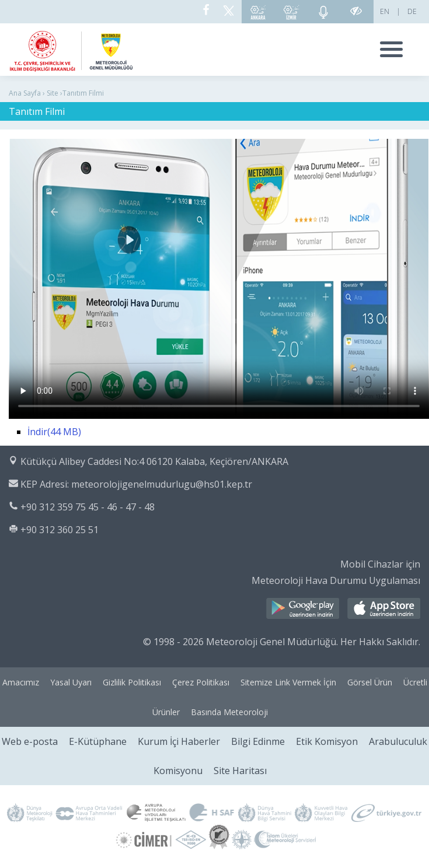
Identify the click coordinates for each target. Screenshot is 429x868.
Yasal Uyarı (71, 682)
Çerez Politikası (201, 682)
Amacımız (21, 682)
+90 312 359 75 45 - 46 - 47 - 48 (88, 507)
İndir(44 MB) (54, 432)
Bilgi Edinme (258, 741)
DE (412, 11)
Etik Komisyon (327, 741)
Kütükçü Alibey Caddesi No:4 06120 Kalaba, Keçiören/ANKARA (154, 461)
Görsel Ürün (370, 682)
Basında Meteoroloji (229, 712)
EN (385, 11)
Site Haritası (240, 771)
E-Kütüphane (98, 741)
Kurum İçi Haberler (179, 741)
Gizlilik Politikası (132, 682)
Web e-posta (30, 741)
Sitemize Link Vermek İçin (288, 682)
